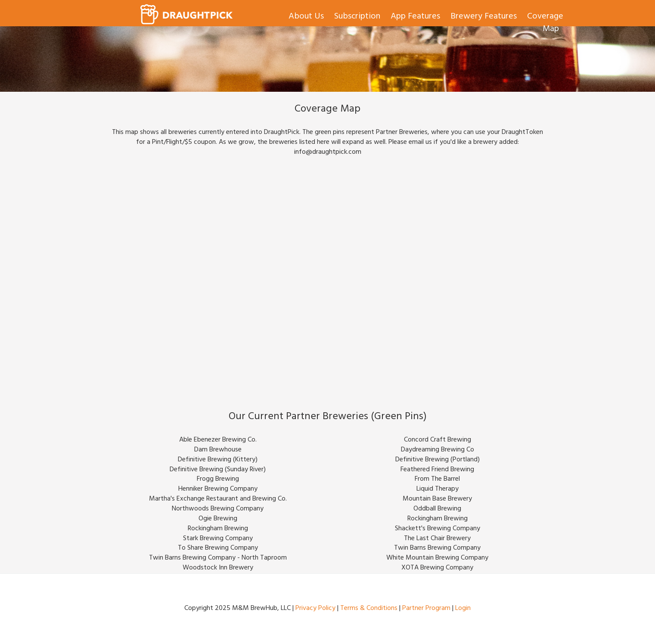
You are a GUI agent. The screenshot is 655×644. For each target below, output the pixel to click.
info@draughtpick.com (328, 152)
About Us (306, 17)
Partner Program (426, 609)
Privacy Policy (315, 609)
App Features (415, 17)
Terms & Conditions (369, 609)
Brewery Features (484, 17)
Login (463, 609)
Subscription (357, 17)
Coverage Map (545, 23)
